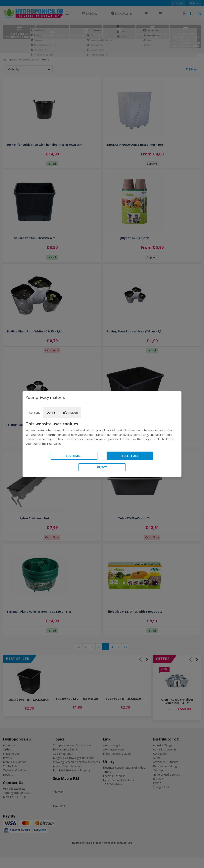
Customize (74, 456)
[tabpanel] (102, 434)
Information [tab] (70, 413)
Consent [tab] (34, 413)
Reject (102, 467)
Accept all (130, 456)
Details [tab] (51, 413)
